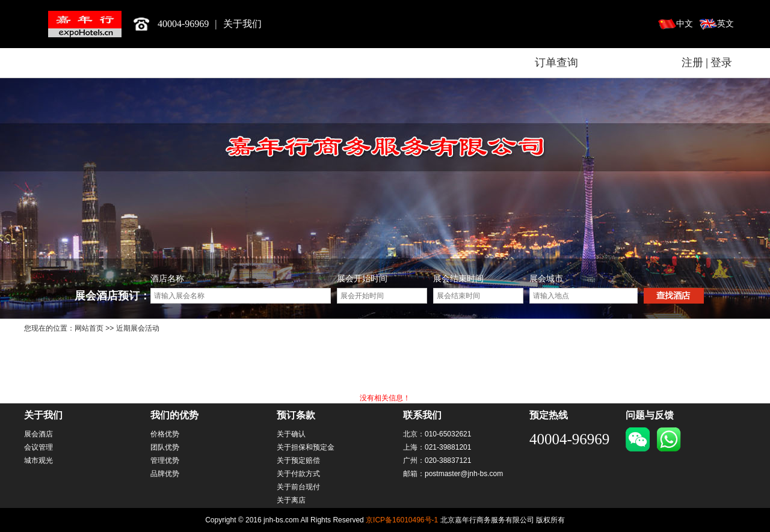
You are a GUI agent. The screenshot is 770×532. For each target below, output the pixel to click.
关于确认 (291, 434)
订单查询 (556, 63)
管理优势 (165, 460)
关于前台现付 (298, 487)
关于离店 (291, 500)
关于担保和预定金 (306, 447)
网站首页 (89, 328)
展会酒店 (38, 434)
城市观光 (38, 460)
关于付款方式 (298, 474)
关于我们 (242, 24)
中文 (685, 24)
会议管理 (38, 447)
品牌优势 (165, 474)
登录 (721, 63)
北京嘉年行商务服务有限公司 (85, 24)
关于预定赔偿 (298, 460)
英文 (725, 24)
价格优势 (165, 434)
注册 (692, 63)
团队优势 (165, 447)
